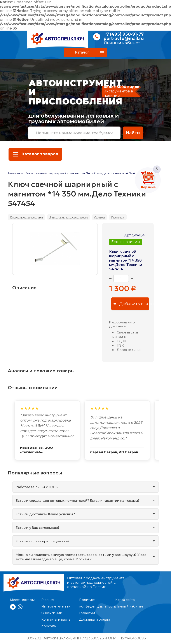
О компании (52, 613)
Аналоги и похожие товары (69, 217)
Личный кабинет (122, 43)
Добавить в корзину (131, 304)
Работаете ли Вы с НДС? (37, 487)
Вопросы (118, 217)
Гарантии (87, 613)
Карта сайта (125, 600)
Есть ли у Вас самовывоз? (38, 528)
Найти (133, 133)
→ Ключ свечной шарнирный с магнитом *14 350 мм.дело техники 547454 (78, 173)
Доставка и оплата (95, 620)
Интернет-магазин (57, 606)
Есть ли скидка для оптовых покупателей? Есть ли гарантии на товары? (78, 500)
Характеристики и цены (26, 217)
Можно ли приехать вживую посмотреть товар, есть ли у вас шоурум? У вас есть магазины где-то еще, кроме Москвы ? (81, 557)
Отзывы (99, 217)
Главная (14, 173)
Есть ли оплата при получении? (43, 541)
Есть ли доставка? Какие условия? (45, 514)
